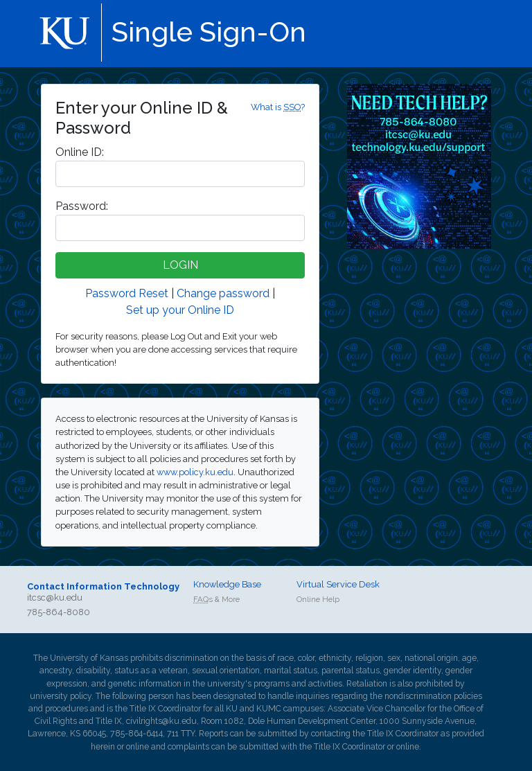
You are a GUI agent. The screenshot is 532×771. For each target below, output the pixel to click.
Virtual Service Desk (338, 584)
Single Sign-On (209, 32)
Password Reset (127, 293)
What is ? (278, 107)
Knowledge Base (227, 584)
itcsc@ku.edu (55, 597)
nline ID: (80, 152)
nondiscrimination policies (433, 696)
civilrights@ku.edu (161, 721)
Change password (223, 293)
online (138, 747)
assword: (82, 206)
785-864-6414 (136, 734)
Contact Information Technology (103, 586)
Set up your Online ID (180, 310)
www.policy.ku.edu (195, 472)
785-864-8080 (59, 612)
